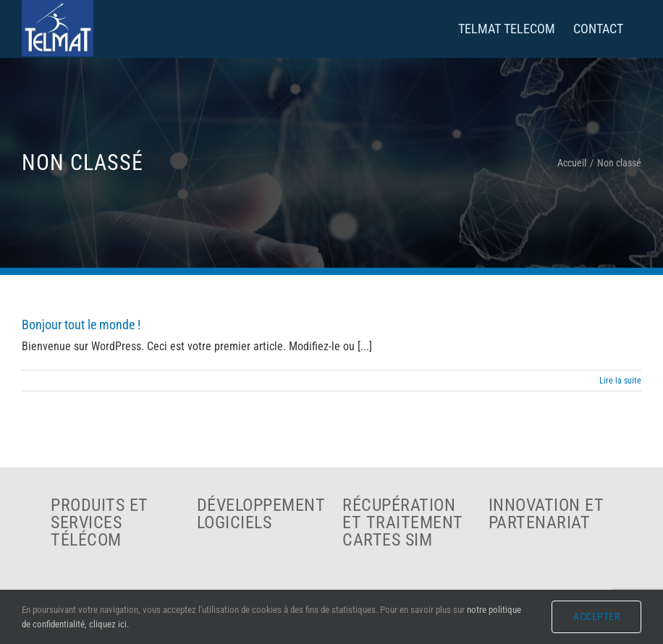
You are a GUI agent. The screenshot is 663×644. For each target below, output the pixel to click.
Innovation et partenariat (546, 514)
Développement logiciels (261, 514)
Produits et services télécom (100, 522)
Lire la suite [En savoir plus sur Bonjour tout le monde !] (620, 381)
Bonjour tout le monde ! (81, 325)
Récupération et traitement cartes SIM (403, 522)
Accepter (596, 617)
